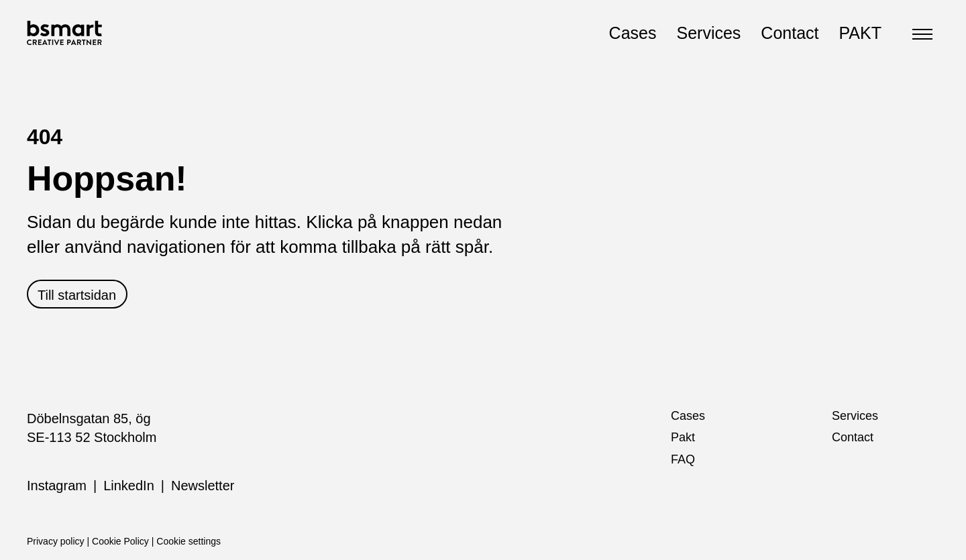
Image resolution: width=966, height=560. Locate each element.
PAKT (860, 33)
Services (708, 33)
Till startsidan (77, 295)
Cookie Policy (120, 541)
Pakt (683, 437)
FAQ (683, 459)
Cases (633, 33)
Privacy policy (56, 541)
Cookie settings (189, 541)
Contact (790, 33)
